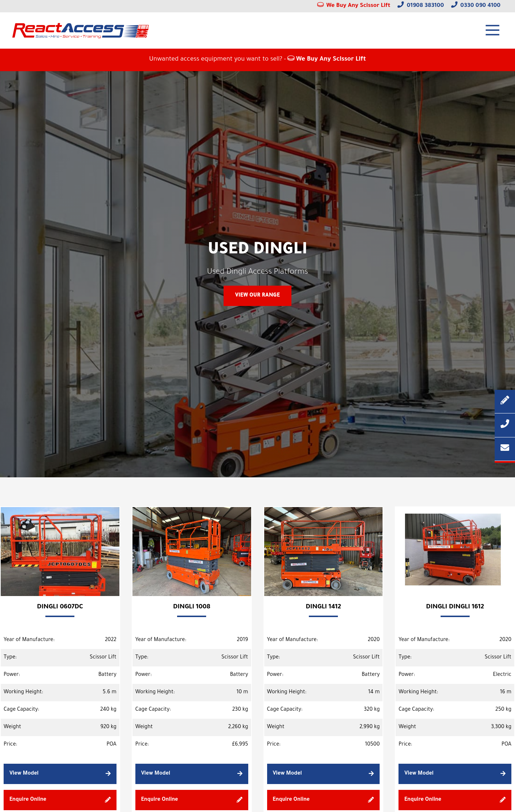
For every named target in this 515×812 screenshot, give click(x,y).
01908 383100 (421, 6)
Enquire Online (60, 800)
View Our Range (258, 296)
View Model (60, 774)
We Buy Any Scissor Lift (354, 6)
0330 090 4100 (476, 6)
